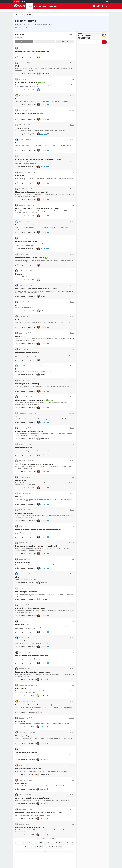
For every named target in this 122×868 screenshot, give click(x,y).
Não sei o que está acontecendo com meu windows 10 (34, 192)
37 (60, 843)
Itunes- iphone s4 (21, 721)
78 (45, 847)
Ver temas (26, 28)
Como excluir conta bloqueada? (26, 83)
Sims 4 (18, 417)
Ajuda (17, 577)
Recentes (24, 42)
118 (49, 847)
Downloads (43, 6)
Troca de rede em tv (22, 128)
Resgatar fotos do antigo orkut (26, 114)
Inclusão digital (20, 688)
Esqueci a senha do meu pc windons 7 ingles (30, 827)
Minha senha (20, 176)
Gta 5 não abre (20, 336)
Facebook (19, 497)
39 (68, 843)
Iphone (18, 99)
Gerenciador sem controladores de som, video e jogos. (34, 464)
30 (41, 843)
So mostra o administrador (24, 513)
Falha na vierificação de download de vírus (30, 608)
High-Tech (17, 2)
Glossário (53, 6)
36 (56, 843)
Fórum (29, 6)
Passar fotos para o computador (26, 592)
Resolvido (65, 42)
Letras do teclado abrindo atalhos (27, 241)
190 (60, 847)
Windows (29, 14)
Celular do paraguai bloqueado (26, 320)
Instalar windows (21, 783)
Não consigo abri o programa (25, 736)
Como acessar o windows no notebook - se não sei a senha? (36, 289)
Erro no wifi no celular (23, 562)
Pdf (16, 305)
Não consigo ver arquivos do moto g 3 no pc (30, 400)
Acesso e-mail (20, 641)
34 (49, 843)
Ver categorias (19, 28)
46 (37, 847)
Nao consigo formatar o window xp (27, 384)
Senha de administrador (23, 448)
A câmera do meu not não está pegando (29, 431)
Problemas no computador (24, 143)
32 (45, 843)
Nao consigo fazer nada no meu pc (27, 353)
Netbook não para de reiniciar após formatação (32, 656)
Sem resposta (45, 42)
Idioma (106, 2)
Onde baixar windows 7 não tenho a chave (30, 258)
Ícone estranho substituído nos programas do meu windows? (36, 546)
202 (64, 847)
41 (30, 847)
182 (56, 847)
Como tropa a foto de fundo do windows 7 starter (32, 798)
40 (26, 847)
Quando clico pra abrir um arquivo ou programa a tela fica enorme (38, 530)
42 (33, 847)
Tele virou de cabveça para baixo (27, 752)
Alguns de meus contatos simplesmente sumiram (32, 51)
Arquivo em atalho (22, 480)
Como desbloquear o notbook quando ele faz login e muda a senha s (39, 159)
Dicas (35, 6)
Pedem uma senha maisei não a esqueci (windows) (33, 672)
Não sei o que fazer (22, 625)
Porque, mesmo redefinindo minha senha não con (32, 705)
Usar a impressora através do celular (28, 769)
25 (37, 843)
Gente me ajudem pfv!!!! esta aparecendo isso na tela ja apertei (37, 209)
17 (33, 843)
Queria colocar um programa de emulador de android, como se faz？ (39, 813)
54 (41, 847)
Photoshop (19, 274)
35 (52, 843)
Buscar (71, 34)
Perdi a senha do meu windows (26, 225)
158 (52, 847)
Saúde (23, 2)
